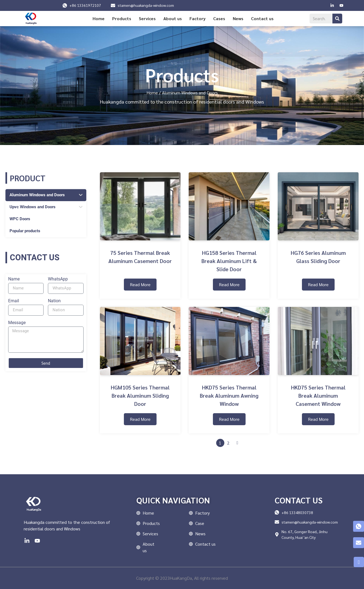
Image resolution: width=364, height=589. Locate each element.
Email (14, 301)
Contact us (262, 18)
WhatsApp (58, 279)
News (238, 18)
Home (99, 18)
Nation (54, 301)
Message (17, 323)
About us (173, 18)
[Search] (337, 19)
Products (122, 18)
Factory (198, 18)
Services (147, 18)
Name (14, 279)
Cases (219, 18)
